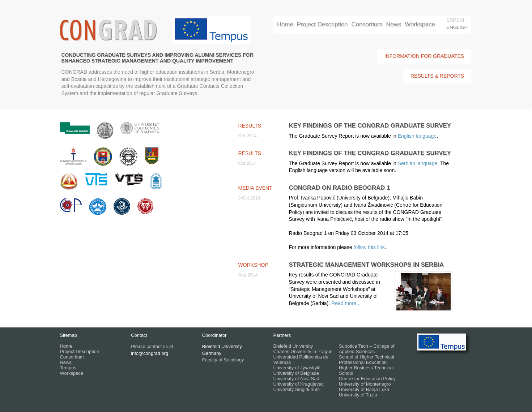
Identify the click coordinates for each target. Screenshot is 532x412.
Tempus (68, 368)
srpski (455, 20)
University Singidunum (296, 389)
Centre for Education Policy (367, 379)
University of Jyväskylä (297, 368)
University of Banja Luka (364, 389)
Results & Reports (437, 76)
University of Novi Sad (296, 379)
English (457, 27)
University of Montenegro (365, 384)
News (393, 24)
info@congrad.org (150, 353)
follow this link (369, 247)
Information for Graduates (424, 56)
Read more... (346, 303)
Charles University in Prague (303, 351)
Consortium (367, 24)
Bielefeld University (293, 346)
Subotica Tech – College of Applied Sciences (367, 349)
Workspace (420, 24)
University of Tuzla (358, 395)
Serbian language (418, 163)
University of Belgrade (296, 373)
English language (417, 136)
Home (285, 24)
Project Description (322, 24)
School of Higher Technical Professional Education (367, 360)
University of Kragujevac (298, 384)
